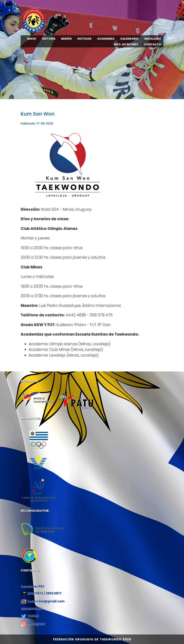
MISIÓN (66, 39)
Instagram (36, 624)
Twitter (33, 616)
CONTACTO (153, 44)
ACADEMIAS (106, 39)
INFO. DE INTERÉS (126, 44)
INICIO (32, 39)
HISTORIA (49, 39)
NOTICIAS (84, 39)
